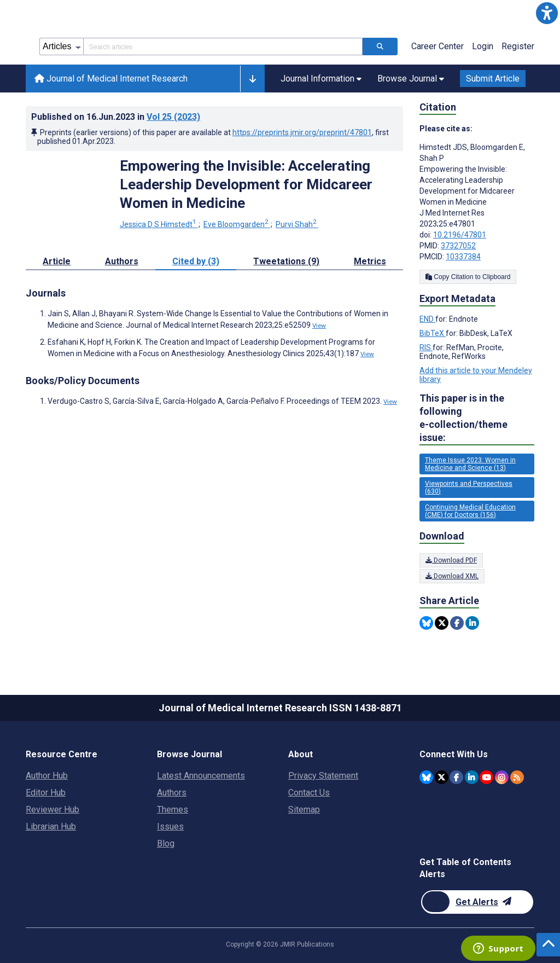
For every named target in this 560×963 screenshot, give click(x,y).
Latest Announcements (201, 776)
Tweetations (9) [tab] (286, 261)
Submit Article (493, 79)
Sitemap (304, 810)
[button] (547, 13)
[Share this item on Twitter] (442, 623)
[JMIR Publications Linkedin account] (472, 777)
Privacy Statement (323, 776)
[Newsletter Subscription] (477, 902)
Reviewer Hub (52, 810)
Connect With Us (454, 754)
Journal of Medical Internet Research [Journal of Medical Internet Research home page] (111, 79)
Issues (170, 826)
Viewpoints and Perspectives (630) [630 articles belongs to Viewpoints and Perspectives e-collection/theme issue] (469, 488)
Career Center (437, 46)
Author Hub (47, 776)
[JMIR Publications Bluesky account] (426, 777)
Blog (166, 843)
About (301, 754)
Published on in (116, 117)
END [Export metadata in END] (427, 319)
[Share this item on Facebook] (457, 623)
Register (518, 46)
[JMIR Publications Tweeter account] (442, 777)
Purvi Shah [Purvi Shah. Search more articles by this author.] (297, 224)
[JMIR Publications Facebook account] (456, 777)
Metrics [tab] (370, 261)
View (319, 326)
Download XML (452, 576)
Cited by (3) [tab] (196, 261)
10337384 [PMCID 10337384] (463, 257)
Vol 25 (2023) (173, 117)
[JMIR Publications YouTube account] (486, 777)
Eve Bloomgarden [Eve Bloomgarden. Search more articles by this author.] (237, 224)
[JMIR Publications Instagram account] (502, 777)
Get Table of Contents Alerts (465, 868)
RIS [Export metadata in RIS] (426, 347)
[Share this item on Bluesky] (426, 623)
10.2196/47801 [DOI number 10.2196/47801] (460, 235)
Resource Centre (62, 754)
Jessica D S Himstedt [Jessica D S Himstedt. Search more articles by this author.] (159, 224)
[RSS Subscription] (517, 777)
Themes (173, 810)
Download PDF (451, 560)
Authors (172, 793)
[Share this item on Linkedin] (472, 623)
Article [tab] (57, 261)
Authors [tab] (122, 261)
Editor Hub (46, 793)
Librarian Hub (51, 826)
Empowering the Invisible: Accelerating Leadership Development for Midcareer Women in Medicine (246, 184)
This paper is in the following (477, 418)
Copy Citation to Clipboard (468, 277)
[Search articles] (380, 47)
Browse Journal (189, 754)
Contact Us (309, 793)
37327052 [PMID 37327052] (458, 246)
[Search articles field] (223, 47)
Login (483, 46)
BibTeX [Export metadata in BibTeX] (433, 333)
